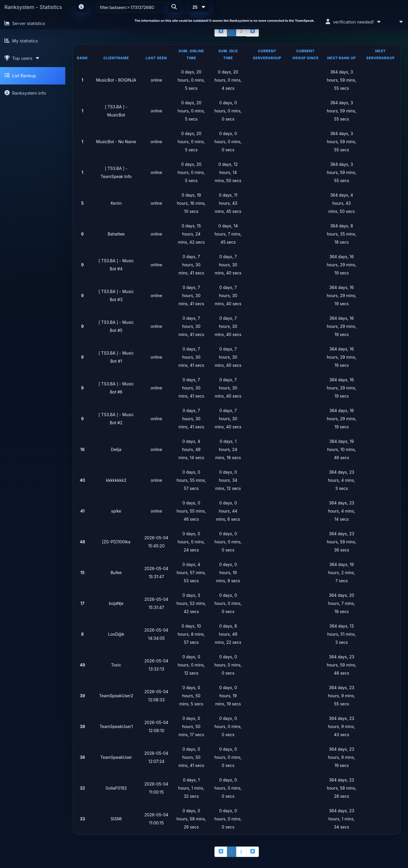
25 (199, 7)
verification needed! (353, 22)
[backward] (221, 31)
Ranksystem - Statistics (33, 7)
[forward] (253, 31)
